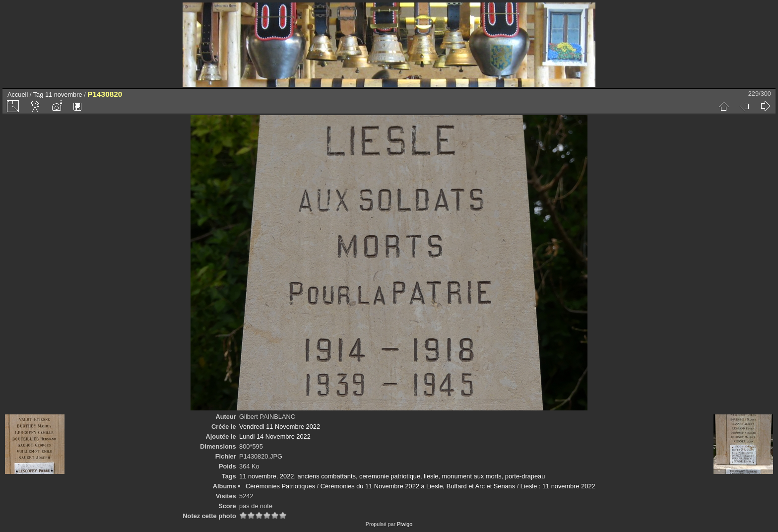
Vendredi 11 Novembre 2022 (280, 427)
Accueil (18, 95)
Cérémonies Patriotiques (280, 486)
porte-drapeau (525, 476)
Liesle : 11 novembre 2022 (558, 486)
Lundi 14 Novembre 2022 (275, 436)
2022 (287, 476)
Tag (38, 95)
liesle (431, 476)
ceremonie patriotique (390, 476)
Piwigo (405, 524)
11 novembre (64, 95)
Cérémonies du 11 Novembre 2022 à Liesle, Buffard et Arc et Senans (418, 486)
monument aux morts (472, 476)
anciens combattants (327, 476)
